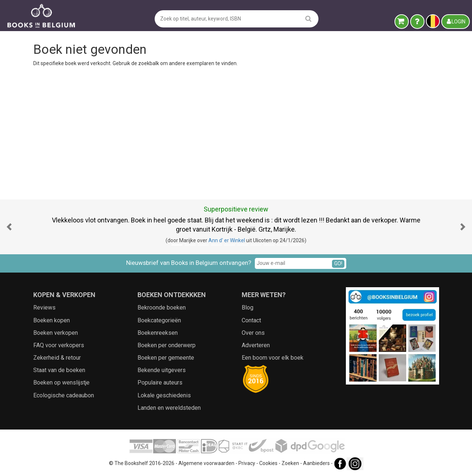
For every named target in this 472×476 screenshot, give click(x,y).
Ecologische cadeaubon (64, 395)
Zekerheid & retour (57, 358)
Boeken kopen (52, 320)
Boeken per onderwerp (167, 345)
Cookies (268, 463)
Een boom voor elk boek (273, 358)
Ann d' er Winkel (227, 240)
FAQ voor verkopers (59, 345)
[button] (9, 227)
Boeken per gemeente (166, 358)
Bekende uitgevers (162, 370)
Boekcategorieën (159, 320)
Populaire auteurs (160, 383)
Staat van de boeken (59, 370)
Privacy (247, 463)
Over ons (253, 333)
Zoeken (290, 463)
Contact (251, 320)
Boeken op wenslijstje (61, 383)
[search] (308, 18)
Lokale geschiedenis (164, 395)
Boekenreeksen (158, 333)
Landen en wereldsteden (169, 408)
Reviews (44, 308)
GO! (338, 263)
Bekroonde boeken (162, 308)
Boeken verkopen (56, 333)
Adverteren (256, 345)
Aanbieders (316, 463)
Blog (248, 308)
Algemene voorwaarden (206, 463)
